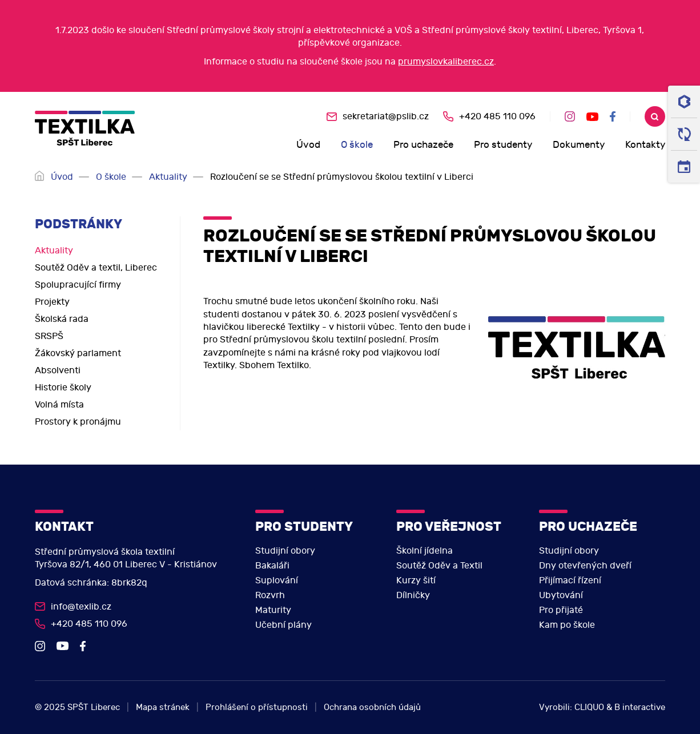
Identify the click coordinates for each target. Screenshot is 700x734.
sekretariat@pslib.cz (386, 116)
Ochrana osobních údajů (372, 707)
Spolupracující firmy (78, 285)
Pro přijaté (561, 610)
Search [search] (655, 116)
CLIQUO (589, 707)
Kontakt (64, 527)
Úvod (308, 145)
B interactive (640, 707)
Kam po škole (567, 625)
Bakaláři (272, 566)
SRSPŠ (49, 336)
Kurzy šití (416, 580)
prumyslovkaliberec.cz (446, 62)
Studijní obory (285, 551)
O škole (357, 145)
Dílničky (413, 595)
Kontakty (645, 145)
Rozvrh (270, 595)
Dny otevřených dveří (585, 566)
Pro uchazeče (423, 145)
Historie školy (63, 388)
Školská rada (62, 319)
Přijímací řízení (570, 580)
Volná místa (59, 405)
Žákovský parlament (78, 353)
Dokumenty (579, 145)
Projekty (52, 302)
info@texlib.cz (81, 607)
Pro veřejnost (449, 527)
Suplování (277, 580)
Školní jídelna (425, 551)
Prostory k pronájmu (78, 422)
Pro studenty (503, 145)
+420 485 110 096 (497, 116)
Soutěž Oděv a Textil (439, 566)
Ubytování (561, 595)
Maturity (273, 610)
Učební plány (283, 625)
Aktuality (168, 177)
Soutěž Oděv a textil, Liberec (96, 268)
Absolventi (58, 370)
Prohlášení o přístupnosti (257, 707)
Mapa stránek (163, 707)
